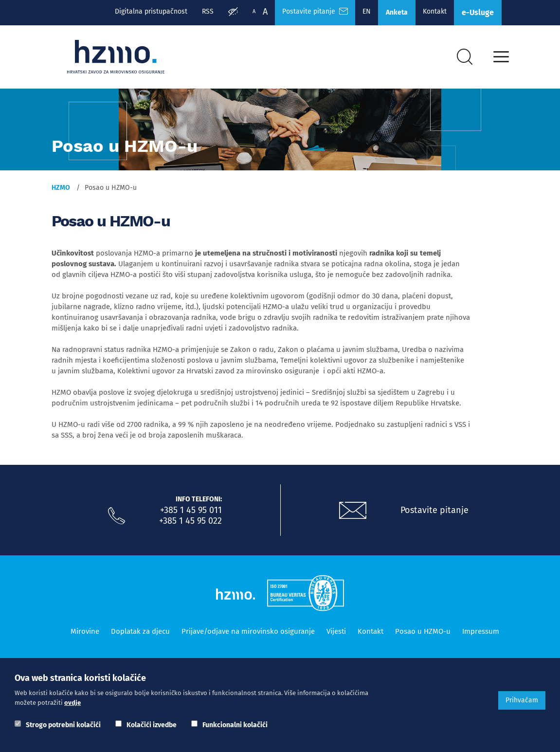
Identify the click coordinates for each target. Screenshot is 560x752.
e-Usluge (478, 12)
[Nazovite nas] (117, 516)
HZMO (61, 188)
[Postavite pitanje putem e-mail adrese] (353, 511)
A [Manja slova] (254, 11)
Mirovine (85, 631)
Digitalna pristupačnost (151, 11)
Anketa (397, 12)
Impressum (481, 631)
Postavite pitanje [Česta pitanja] (315, 11)
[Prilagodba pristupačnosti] (233, 13)
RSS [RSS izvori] (208, 11)
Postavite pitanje (434, 510)
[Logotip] (116, 57)
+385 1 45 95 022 (190, 521)
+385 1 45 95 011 (191, 510)
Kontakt (435, 11)
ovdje (72, 703)
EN (367, 11)
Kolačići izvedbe (152, 725)
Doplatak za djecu (140, 631)
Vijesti (336, 631)
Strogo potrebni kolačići (63, 725)
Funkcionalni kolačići (235, 725)
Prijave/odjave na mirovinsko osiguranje (248, 631)
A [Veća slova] (265, 12)
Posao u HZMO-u (423, 631)
